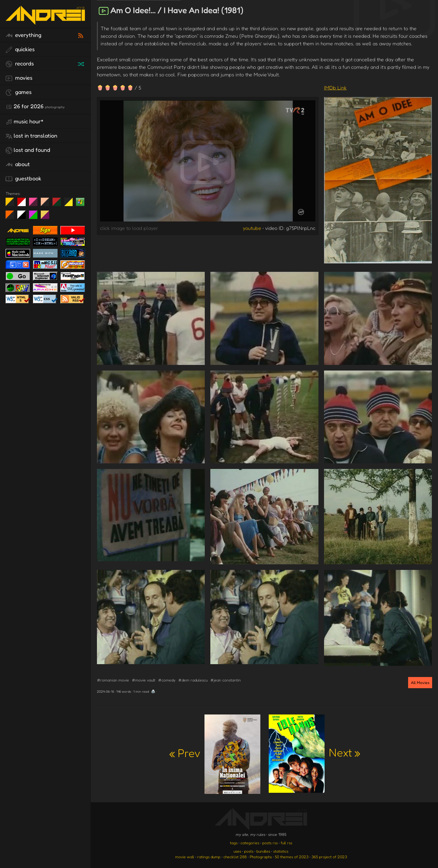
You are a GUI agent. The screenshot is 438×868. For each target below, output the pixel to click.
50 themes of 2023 (292, 857)
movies (19, 78)
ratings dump (209, 857)
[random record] (82, 63)
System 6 (24, 217)
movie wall (185, 857)
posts (249, 851)
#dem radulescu (193, 680)
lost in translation (31, 136)
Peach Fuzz (47, 204)
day (24, 204)
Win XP (80, 202)
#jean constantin (226, 680)
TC (47, 217)
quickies (20, 49)
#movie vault (144, 680)
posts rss (270, 843)
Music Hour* (25, 122)
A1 (35, 217)
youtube (252, 228)
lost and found (28, 150)
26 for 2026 (35, 107)
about (18, 164)
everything (23, 35)
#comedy (167, 680)
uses (237, 851)
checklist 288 (235, 857)
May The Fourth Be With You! (71, 204)
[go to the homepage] (45, 21)
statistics (281, 851)
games (19, 92)
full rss (286, 843)
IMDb (335, 88)
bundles (263, 851)
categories (250, 843)
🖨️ (153, 691)
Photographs (261, 857)
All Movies (420, 682)
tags (234, 843)
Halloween (12, 217)
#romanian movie (113, 680)
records (20, 64)
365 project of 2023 (329, 857)
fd (35, 204)
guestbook (23, 179)
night (12, 204)
